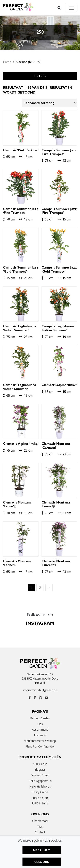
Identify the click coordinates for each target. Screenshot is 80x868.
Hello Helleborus (40, 786)
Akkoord (42, 862)
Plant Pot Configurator (40, 746)
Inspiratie (40, 735)
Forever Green (40, 775)
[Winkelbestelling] (49, 103)
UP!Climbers (40, 803)
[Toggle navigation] (71, 8)
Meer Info (42, 850)
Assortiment (40, 730)
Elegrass (40, 770)
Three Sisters (40, 798)
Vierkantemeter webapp (40, 741)
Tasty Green (40, 792)
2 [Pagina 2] (40, 588)
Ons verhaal (40, 821)
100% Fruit (40, 764)
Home (7, 62)
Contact (40, 832)
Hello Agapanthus (40, 781)
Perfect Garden (40, 718)
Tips (40, 724)
